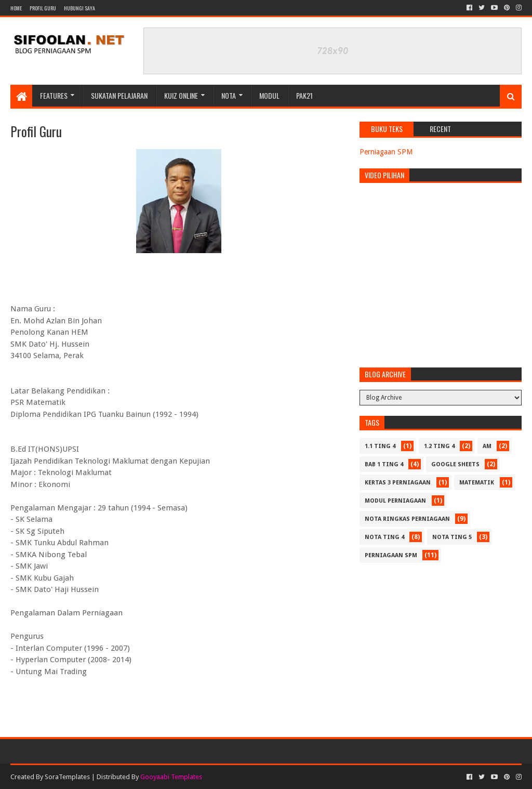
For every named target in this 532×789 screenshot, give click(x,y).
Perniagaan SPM (386, 152)
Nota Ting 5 (452, 537)
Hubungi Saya (79, 8)
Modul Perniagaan (395, 501)
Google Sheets (455, 464)
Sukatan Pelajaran (119, 95)
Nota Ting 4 (384, 537)
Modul (269, 95)
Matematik (477, 483)
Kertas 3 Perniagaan (398, 483)
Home (16, 8)
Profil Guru (43, 8)
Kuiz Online (181, 95)
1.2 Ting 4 (439, 446)
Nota (229, 95)
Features (54, 95)
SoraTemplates (67, 777)
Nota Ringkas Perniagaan (407, 519)
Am (487, 446)
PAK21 (304, 95)
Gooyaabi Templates (171, 777)
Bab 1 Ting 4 (384, 464)
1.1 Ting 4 (380, 446)
